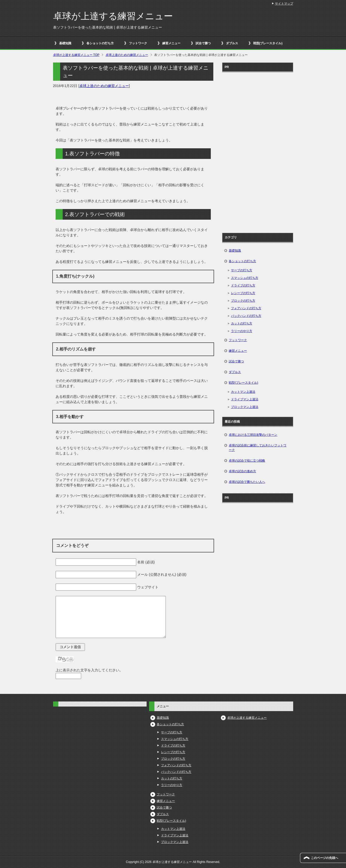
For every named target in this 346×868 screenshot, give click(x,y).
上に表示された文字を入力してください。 (89, 670)
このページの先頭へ (325, 858)
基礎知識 (65, 43)
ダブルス (232, 43)
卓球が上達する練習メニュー (113, 16)
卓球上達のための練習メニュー (104, 86)
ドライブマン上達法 (245, 399)
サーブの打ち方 (242, 270)
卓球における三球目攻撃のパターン (253, 435)
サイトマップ (284, 4)
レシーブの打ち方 (243, 293)
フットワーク (138, 43)
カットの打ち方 (242, 323)
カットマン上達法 (243, 392)
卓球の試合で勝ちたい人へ (247, 482)
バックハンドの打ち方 (246, 316)
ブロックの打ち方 (243, 301)
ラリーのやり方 (242, 331)
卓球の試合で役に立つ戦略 (247, 461)
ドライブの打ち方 (243, 285)
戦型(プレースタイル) (268, 43)
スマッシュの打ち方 (245, 278)
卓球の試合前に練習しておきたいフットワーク (258, 448)
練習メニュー (171, 43)
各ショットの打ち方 (100, 43)
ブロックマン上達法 (245, 407)
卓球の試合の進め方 (242, 471)
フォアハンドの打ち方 (246, 308)
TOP (76, 55)
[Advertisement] (258, 151)
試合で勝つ (203, 43)
